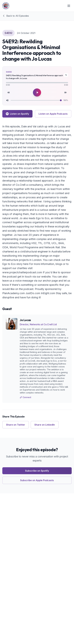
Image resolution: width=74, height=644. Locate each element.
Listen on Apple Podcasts (53, 114)
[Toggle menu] (69, 6)
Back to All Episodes (16, 16)
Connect (25, 397)
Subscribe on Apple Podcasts (37, 480)
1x (66, 75)
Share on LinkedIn (45, 425)
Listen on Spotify (17, 114)
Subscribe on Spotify (37, 471)
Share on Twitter (16, 425)
